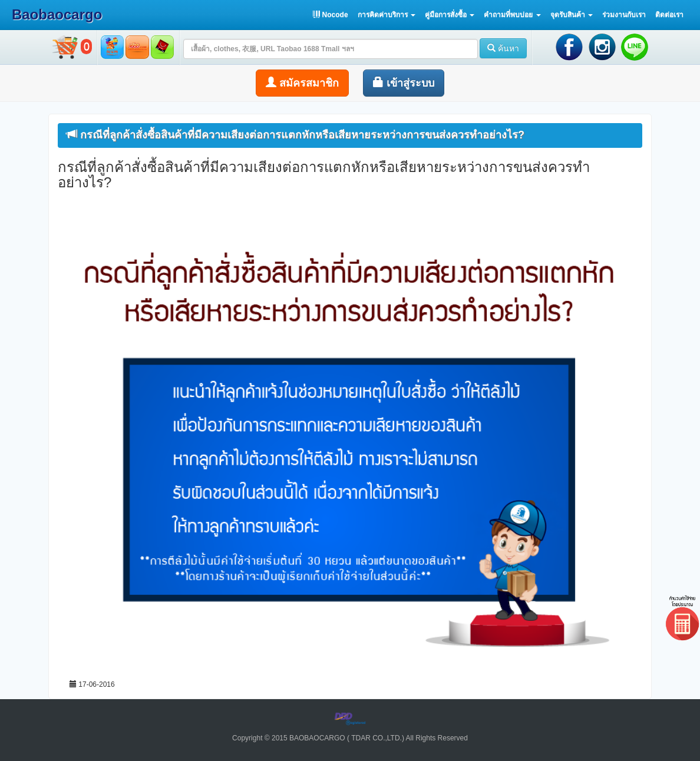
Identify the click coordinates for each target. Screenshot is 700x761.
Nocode (330, 15)
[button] (387, 15)
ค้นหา (503, 48)
